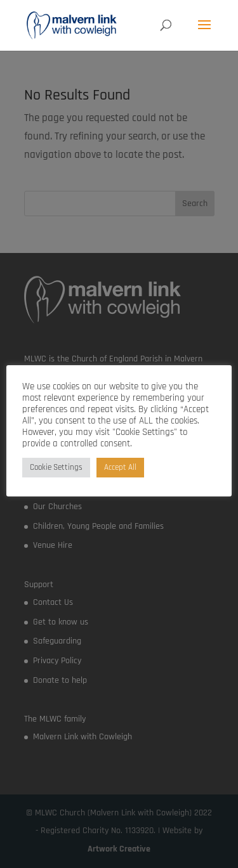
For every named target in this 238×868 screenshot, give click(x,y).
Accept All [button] (120, 467)
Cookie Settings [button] (56, 467)
